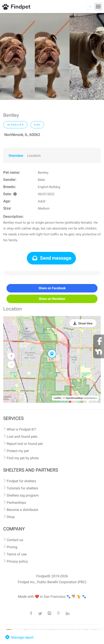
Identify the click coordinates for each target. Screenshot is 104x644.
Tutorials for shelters (22, 488)
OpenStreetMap (74, 398)
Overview (16, 156)
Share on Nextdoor (52, 299)
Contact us (15, 540)
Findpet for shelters (21, 481)
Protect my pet (18, 451)
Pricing (12, 547)
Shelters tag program (23, 495)
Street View (85, 323)
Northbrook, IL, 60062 (22, 135)
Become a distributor (22, 510)
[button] (49, 350)
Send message (51, 258)
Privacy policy (17, 561)
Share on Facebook (52, 288)
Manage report (19, 637)
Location (34, 156)
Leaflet (57, 398)
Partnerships (16, 503)
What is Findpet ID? (22, 429)
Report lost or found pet (25, 444)
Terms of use (17, 554)
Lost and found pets (22, 437)
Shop (11, 517)
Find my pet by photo (23, 458)
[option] (17, 56)
